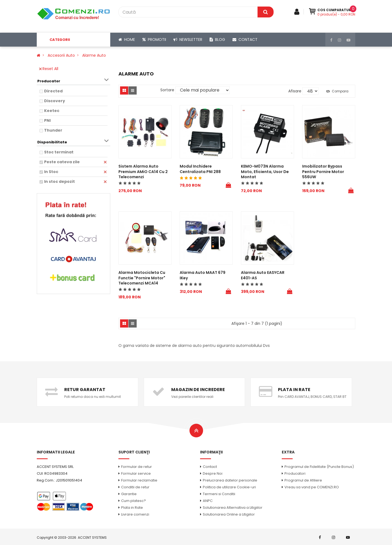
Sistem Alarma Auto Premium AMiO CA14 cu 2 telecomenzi (143, 172)
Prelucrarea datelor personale (230, 480)
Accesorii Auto (61, 55)
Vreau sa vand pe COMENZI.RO (312, 487)
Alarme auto (94, 55)
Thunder (53, 130)
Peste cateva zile (62, 162)
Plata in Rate (132, 508)
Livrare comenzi (135, 514)
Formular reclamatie (139, 480)
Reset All (49, 69)
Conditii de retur (135, 487)
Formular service (136, 473)
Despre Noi (213, 473)
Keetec (52, 111)
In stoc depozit (59, 181)
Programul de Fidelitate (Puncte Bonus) (319, 467)
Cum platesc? (134, 501)
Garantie (129, 494)
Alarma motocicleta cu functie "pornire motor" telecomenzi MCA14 (142, 278)
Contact (210, 467)
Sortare (167, 90)
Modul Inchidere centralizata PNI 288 (200, 169)
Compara (337, 91)
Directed (53, 91)
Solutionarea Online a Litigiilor (229, 514)
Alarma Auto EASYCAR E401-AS (263, 275)
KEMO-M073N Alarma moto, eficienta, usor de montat (265, 172)
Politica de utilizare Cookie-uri (229, 487)
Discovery (55, 101)
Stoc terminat (59, 152)
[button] (73, 40)
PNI (47, 120)
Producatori (295, 473)
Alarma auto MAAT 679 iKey (203, 275)
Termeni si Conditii (219, 494)
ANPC (208, 501)
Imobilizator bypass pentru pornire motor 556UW (323, 172)
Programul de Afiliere (303, 480)
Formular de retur (137, 467)
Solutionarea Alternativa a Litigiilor (233, 508)
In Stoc (51, 172)
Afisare (295, 91)
